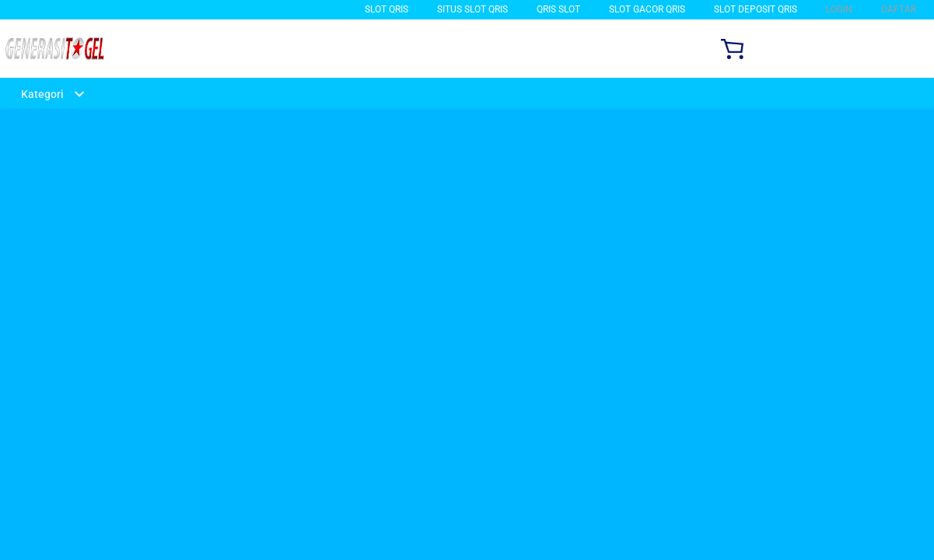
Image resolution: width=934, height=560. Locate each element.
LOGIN (839, 9)
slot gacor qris (647, 9)
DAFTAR (899, 9)
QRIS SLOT (558, 9)
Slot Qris (387, 9)
